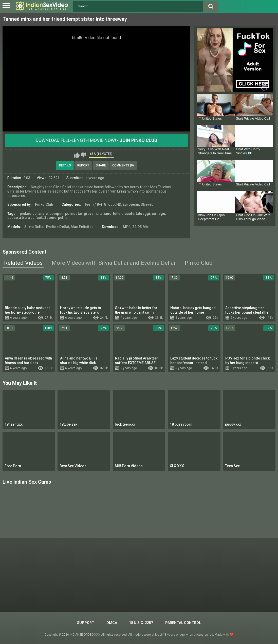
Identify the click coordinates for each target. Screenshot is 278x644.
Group (109, 204)
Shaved (147, 204)
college (158, 214)
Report (83, 165)
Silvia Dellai (34, 227)
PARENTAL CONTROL (183, 623)
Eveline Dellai (58, 227)
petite (63, 218)
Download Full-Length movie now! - (96, 140)
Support (86, 623)
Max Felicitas (82, 227)
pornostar (74, 214)
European (131, 204)
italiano (105, 214)
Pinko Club (44, 204)
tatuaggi (143, 214)
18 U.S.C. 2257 (141, 623)
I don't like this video (84, 155)
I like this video (77, 155)
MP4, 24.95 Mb (135, 227)
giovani (90, 214)
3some (50, 218)
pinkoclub (28, 214)
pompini (57, 214)
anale (43, 214)
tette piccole (124, 214)
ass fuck (35, 218)
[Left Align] (7, 6)
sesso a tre (17, 218)
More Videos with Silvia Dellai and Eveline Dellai (114, 263)
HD (119, 204)
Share (101, 165)
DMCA (112, 623)
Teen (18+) (93, 204)
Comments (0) (123, 165)
